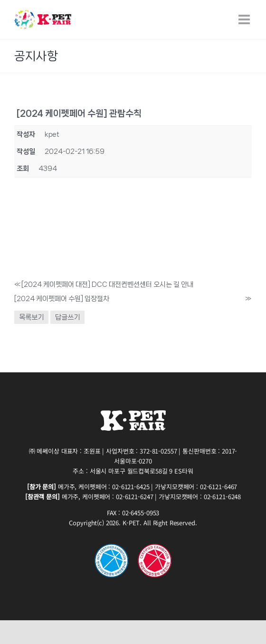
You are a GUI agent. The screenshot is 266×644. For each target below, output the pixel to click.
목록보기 (31, 317)
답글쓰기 (67, 317)
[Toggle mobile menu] (245, 19)
